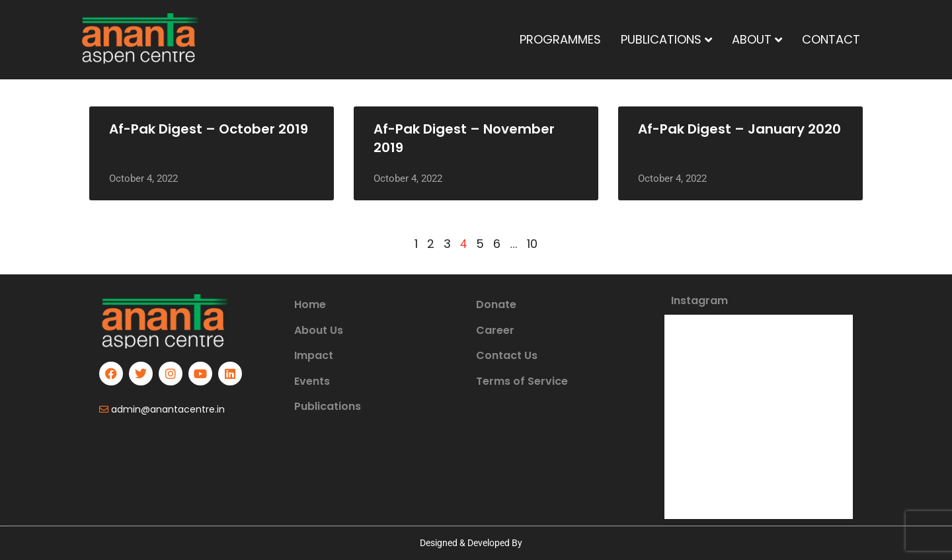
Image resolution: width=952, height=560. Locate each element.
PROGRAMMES (560, 39)
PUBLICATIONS (666, 39)
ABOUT (757, 39)
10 (532, 244)
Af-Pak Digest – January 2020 (739, 129)
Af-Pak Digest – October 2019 (209, 129)
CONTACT (831, 39)
